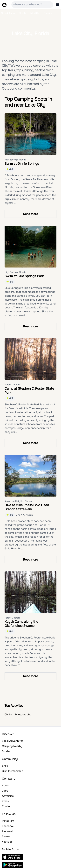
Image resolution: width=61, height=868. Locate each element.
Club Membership (13, 771)
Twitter (6, 836)
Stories (6, 751)
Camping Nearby (12, 746)
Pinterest (7, 831)
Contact (7, 806)
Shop (5, 766)
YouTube (7, 842)
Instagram (8, 821)
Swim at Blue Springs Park (24, 276)
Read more (30, 214)
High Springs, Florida (15, 160)
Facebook (8, 826)
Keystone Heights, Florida (18, 501)
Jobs (5, 791)
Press (5, 801)
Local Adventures (13, 741)
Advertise (8, 796)
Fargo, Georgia (12, 385)
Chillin (8, 715)
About (6, 785)
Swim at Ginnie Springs (22, 164)
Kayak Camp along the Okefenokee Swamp (21, 624)
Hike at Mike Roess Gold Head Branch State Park (27, 507)
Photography (23, 715)
